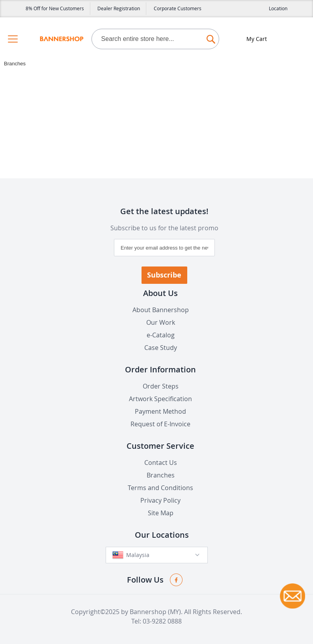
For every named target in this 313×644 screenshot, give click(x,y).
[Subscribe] (164, 275)
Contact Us (161, 463)
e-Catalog (161, 335)
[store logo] (61, 39)
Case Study (161, 348)
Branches (161, 475)
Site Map (161, 513)
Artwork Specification (160, 399)
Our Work (161, 322)
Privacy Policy (160, 500)
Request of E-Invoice (160, 424)
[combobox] (155, 39)
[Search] (211, 37)
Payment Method (160, 411)
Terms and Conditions (160, 488)
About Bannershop (161, 310)
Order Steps (161, 386)
